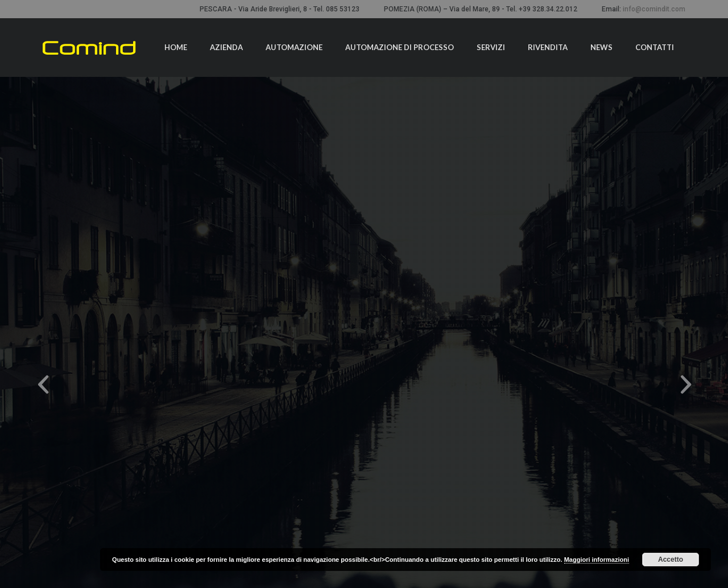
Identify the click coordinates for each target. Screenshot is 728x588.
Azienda (226, 47)
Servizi (491, 47)
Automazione (294, 47)
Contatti (655, 47)
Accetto (671, 560)
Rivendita (548, 47)
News (601, 47)
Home (176, 47)
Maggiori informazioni (597, 560)
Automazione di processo (400, 47)
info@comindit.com (654, 9)
